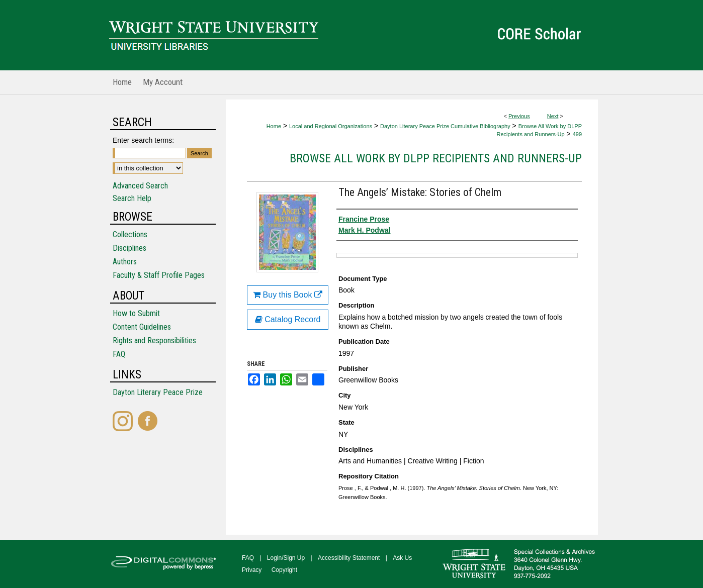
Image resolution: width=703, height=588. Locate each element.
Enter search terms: (143, 140)
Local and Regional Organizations (331, 126)
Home (274, 126)
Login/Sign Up (286, 558)
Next (553, 116)
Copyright (284, 570)
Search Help (132, 198)
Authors (125, 262)
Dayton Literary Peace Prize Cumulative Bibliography (445, 126)
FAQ (119, 354)
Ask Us (402, 558)
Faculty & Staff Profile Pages (159, 275)
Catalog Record (288, 319)
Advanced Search (140, 186)
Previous (519, 116)
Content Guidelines (142, 327)
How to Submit (136, 313)
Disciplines (129, 248)
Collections (130, 234)
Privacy (252, 570)
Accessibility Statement (349, 558)
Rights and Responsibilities (154, 340)
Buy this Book (288, 295)
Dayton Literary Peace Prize (158, 392)
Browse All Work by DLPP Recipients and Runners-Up (436, 158)
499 (577, 134)
